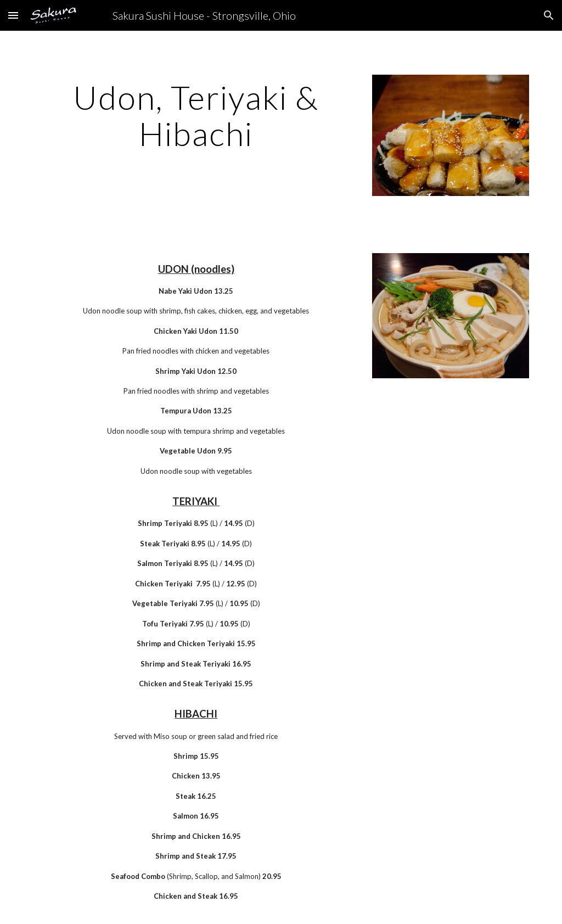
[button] (13, 15)
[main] (196, 115)
